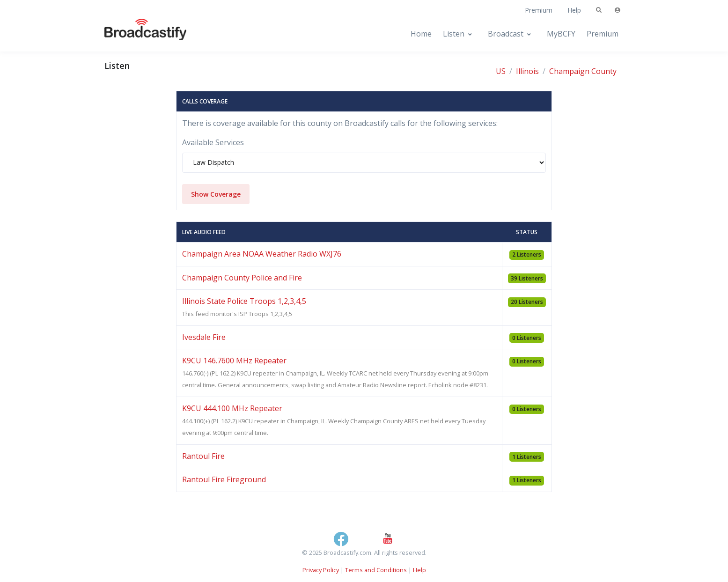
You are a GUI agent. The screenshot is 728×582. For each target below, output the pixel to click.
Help (574, 10)
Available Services (213, 142)
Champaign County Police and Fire (242, 278)
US (501, 71)
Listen (454, 34)
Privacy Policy (321, 570)
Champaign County (583, 71)
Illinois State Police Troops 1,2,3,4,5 (244, 301)
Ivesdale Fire (204, 337)
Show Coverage (216, 194)
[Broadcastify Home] (136, 34)
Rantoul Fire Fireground (224, 479)
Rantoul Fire (203, 456)
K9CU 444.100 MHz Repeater (232, 408)
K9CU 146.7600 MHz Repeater (234, 361)
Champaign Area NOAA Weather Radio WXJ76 (262, 254)
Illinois (527, 71)
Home (421, 34)
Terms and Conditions (376, 570)
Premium (539, 10)
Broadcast (506, 34)
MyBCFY (561, 34)
